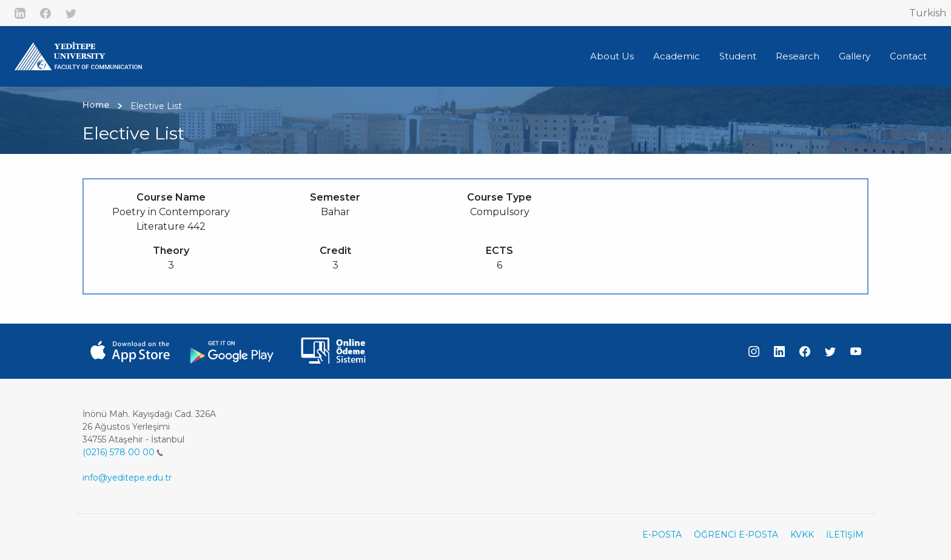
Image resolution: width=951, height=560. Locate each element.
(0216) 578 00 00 (123, 452)
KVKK (802, 535)
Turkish (928, 13)
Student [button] (738, 56)
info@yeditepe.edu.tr (127, 478)
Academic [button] (677, 56)
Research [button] (798, 56)
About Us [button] (612, 56)
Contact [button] (908, 56)
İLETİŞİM (845, 535)
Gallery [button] (855, 56)
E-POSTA (662, 535)
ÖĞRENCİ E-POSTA (736, 535)
